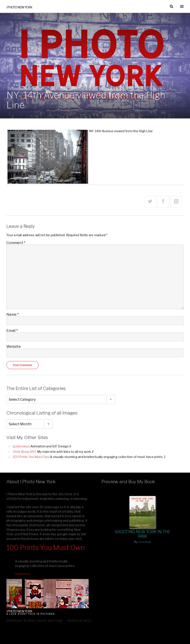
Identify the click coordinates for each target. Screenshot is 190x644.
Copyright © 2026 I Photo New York (35, 621)
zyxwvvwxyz (21, 446)
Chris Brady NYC (25, 452)
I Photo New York (19, 7)
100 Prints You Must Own (31, 457)
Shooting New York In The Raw (142, 534)
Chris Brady (145, 542)
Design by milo (79, 621)
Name (13, 314)
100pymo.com (23, 574)
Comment (16, 243)
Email (12, 331)
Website (14, 347)
